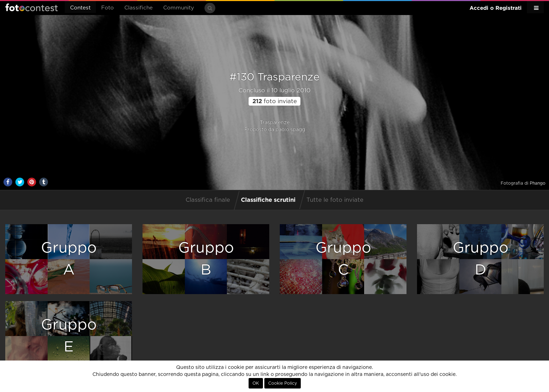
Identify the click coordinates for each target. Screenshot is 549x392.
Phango (538, 183)
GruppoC (343, 259)
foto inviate (275, 101)
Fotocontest (32, 7)
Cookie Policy (283, 383)
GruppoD (481, 259)
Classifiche (138, 8)
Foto (107, 8)
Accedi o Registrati (496, 8)
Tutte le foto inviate (335, 200)
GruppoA (69, 259)
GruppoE (69, 336)
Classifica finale (208, 200)
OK (256, 383)
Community (179, 8)
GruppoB (206, 259)
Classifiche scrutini (268, 199)
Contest (80, 8)
